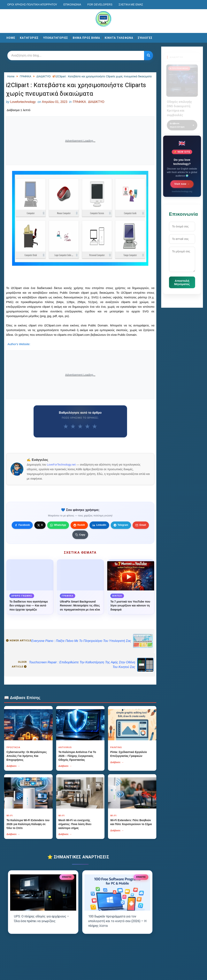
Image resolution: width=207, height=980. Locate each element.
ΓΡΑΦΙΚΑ (79, 102)
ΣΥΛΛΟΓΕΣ (145, 38)
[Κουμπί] (149, 56)
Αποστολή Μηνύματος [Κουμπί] (182, 282)
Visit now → (182, 184)
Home (11, 38)
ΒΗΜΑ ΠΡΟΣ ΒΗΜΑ (86, 38)
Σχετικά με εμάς (131, 4)
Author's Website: (19, 344)
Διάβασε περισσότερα (182, 123)
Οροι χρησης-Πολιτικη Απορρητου (32, 4)
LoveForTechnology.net (61, 465)
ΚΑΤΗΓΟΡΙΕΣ (29, 38)
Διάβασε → (13, 766)
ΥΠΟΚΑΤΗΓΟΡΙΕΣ (56, 38)
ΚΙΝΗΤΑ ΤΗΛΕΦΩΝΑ (119, 38)
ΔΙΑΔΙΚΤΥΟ (96, 102)
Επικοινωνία (72, 4)
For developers (100, 4)
